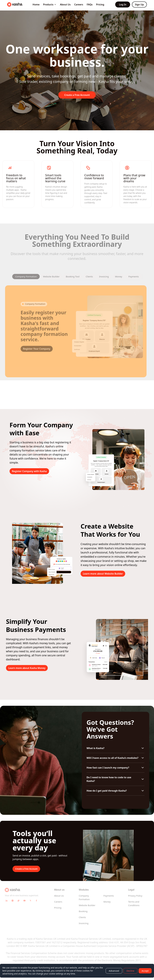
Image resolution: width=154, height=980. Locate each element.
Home (36, 4)
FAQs (90, 4)
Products (50, 4)
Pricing (100, 4)
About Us (65, 4)
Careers (79, 4)
